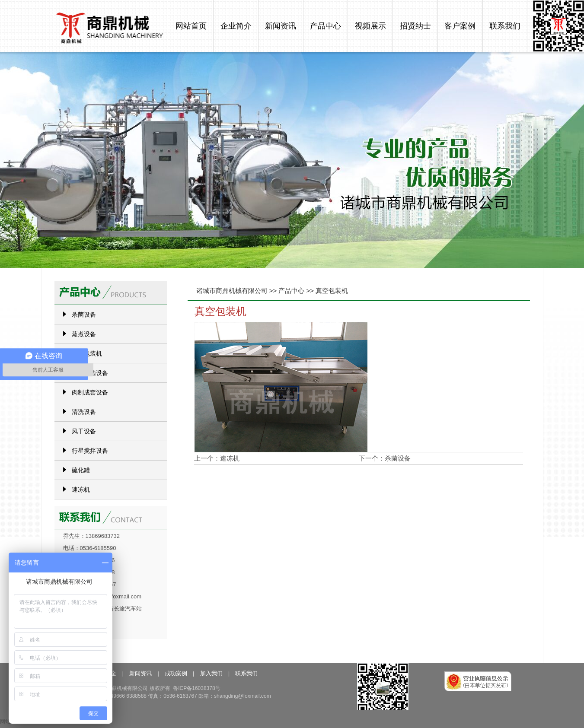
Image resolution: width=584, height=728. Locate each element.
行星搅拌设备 (90, 451)
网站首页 (191, 26)
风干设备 (84, 431)
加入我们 (211, 673)
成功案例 (176, 673)
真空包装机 (332, 291)
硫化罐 (81, 470)
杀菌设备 (398, 458)
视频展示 (370, 26)
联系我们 (505, 26)
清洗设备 (84, 412)
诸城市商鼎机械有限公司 (232, 291)
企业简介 (236, 26)
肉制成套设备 (90, 392)
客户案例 (460, 26)
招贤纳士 (415, 26)
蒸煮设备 (84, 334)
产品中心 (326, 26)
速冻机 (230, 458)
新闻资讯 (281, 26)
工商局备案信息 (487, 691)
